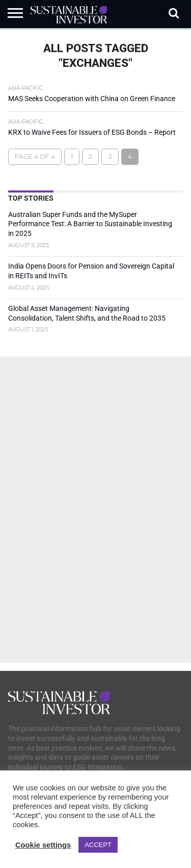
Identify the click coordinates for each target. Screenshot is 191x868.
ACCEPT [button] (98, 845)
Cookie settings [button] (43, 845)
